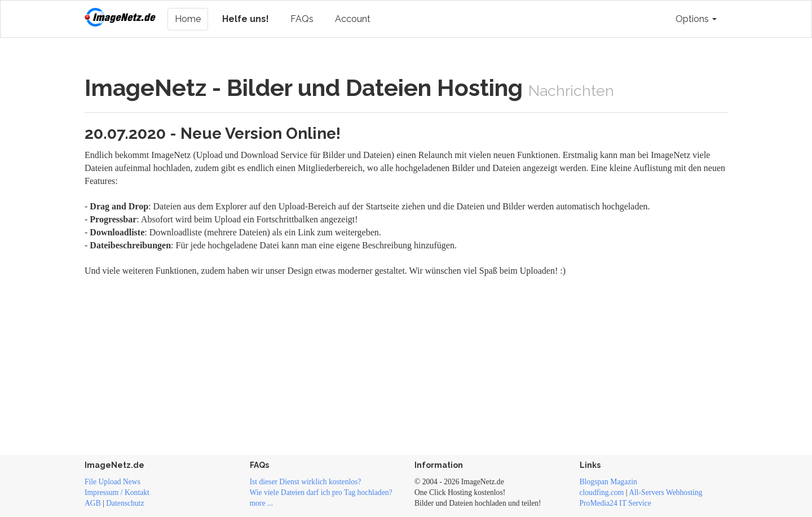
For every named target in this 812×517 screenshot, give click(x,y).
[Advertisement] (406, 363)
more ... (262, 503)
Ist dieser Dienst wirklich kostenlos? (306, 482)
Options (696, 19)
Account (353, 19)
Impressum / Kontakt (117, 492)
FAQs (302, 19)
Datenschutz (125, 503)
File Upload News (112, 482)
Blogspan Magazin (608, 482)
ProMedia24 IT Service (615, 503)
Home (188, 19)
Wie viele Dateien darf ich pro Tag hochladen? (321, 492)
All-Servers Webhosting (665, 492)
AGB (93, 503)
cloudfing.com (602, 492)
